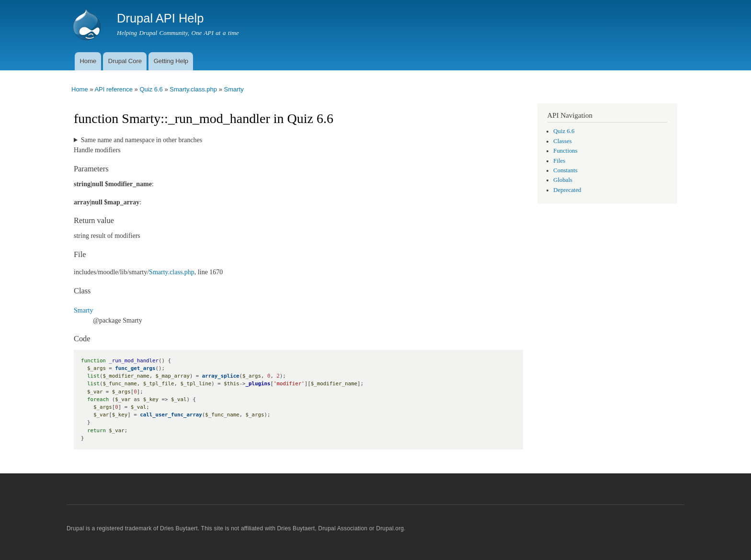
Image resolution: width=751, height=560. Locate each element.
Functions (565, 151)
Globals (563, 180)
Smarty (234, 89)
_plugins (258, 384)
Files (559, 161)
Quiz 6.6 (151, 89)
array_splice (221, 376)
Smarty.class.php (193, 89)
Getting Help (171, 61)
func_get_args (135, 368)
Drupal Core (125, 61)
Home (88, 61)
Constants (565, 170)
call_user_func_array (171, 415)
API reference (114, 89)
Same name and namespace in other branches (142, 140)
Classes (562, 141)
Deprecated (567, 190)
